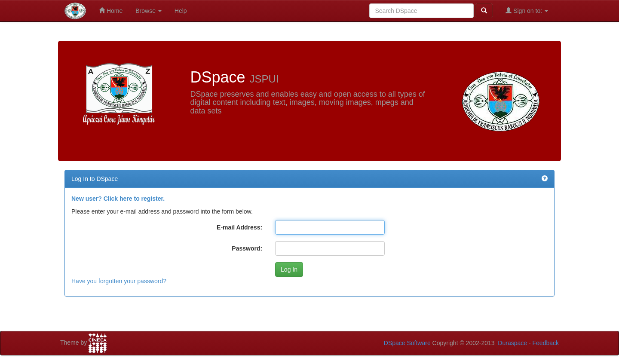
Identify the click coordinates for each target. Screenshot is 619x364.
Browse (149, 11)
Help (181, 11)
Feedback (546, 343)
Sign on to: (527, 11)
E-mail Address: (239, 227)
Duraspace (512, 343)
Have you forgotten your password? (119, 281)
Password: (247, 248)
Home (111, 11)
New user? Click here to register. (118, 199)
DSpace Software (407, 343)
